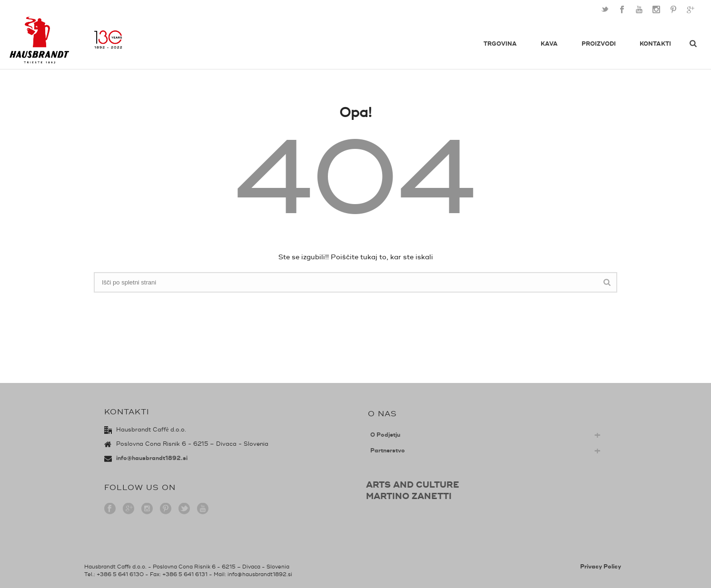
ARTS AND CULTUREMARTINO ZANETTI (413, 490)
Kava (549, 44)
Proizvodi (599, 44)
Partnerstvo (388, 451)
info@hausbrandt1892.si (152, 458)
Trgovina (500, 44)
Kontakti (655, 44)
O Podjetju (385, 435)
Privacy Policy (601, 567)
